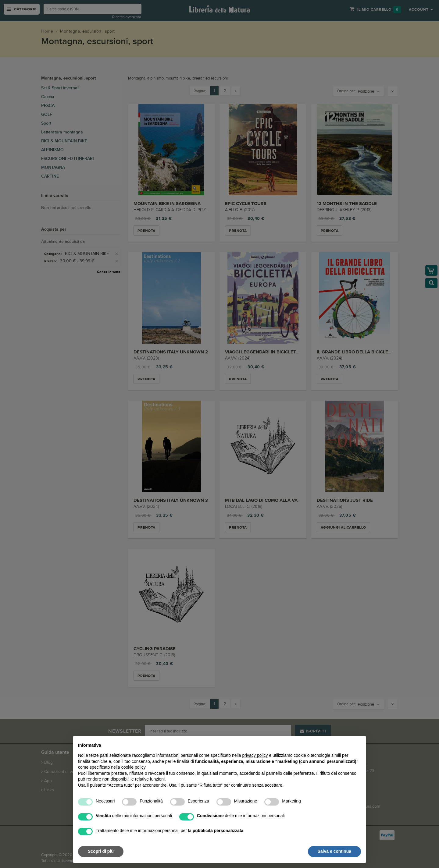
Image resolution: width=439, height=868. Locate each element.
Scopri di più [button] (101, 851)
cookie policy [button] (133, 767)
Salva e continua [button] (334, 851)
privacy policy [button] (255, 755)
